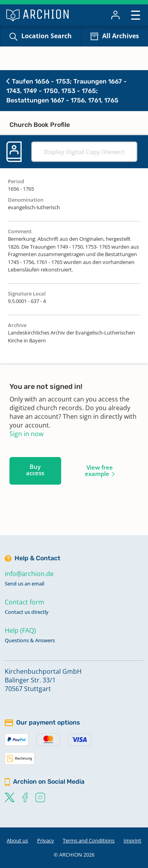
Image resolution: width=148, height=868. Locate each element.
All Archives (121, 36)
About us (17, 840)
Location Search (47, 36)
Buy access (35, 470)
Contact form (24, 602)
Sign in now (26, 434)
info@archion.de (29, 574)
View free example (99, 470)
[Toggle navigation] (136, 15)
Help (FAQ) (20, 630)
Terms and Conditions (89, 840)
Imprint (132, 840)
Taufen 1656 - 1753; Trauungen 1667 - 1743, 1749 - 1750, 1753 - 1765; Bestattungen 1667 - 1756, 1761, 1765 (67, 91)
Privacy (46, 840)
